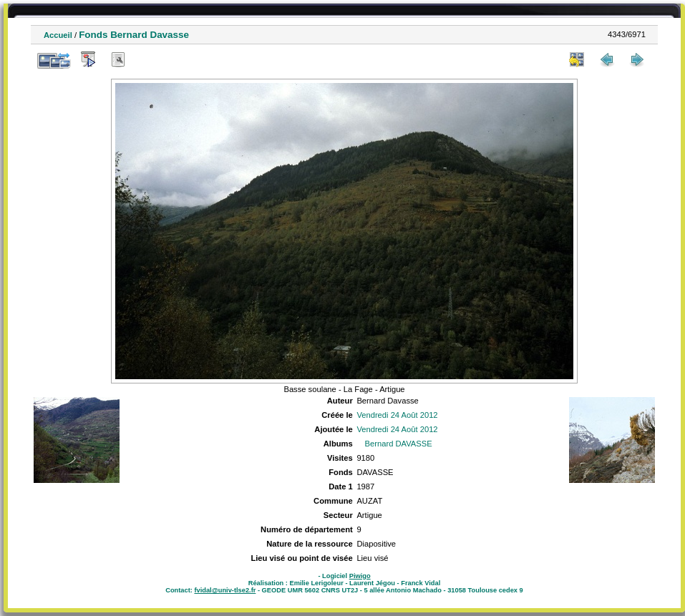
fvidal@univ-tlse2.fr (225, 590)
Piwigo (360, 576)
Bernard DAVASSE (399, 444)
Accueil (58, 35)
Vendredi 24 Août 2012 (397, 415)
